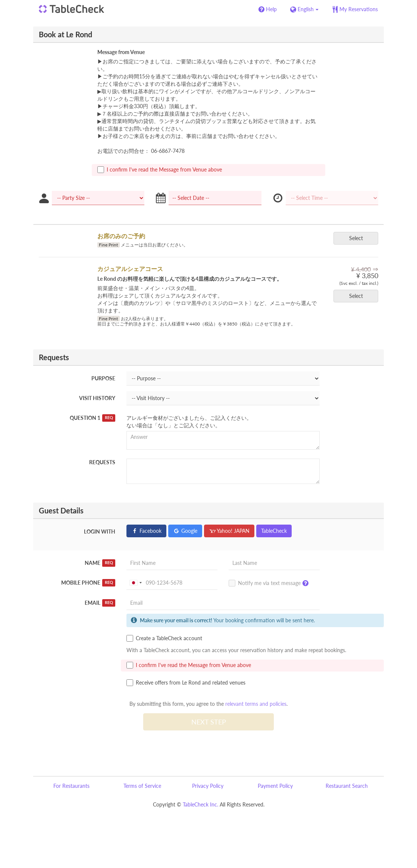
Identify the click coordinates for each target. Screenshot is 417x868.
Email (100, 603)
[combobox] (135, 583)
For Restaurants (71, 786)
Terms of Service (142, 786)
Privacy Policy (208, 786)
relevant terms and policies (256, 704)
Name (100, 563)
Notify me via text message (270, 584)
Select (358, 238)
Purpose (103, 378)
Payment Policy (275, 786)
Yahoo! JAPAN (229, 531)
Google (185, 531)
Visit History (97, 398)
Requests (102, 462)
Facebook (146, 531)
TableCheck (274, 531)
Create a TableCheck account (164, 638)
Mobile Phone (88, 583)
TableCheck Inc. (200, 804)
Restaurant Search (347, 786)
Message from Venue (121, 52)
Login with (100, 532)
